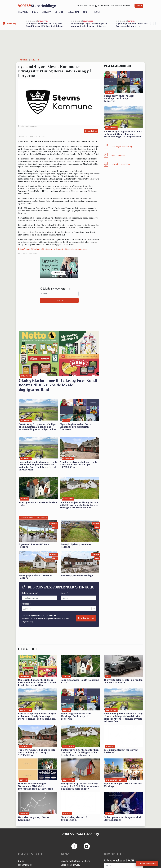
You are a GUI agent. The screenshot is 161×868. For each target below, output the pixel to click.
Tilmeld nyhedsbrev (147, 864)
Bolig (35, 12)
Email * (64, 593)
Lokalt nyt (73, 12)
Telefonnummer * (30, 593)
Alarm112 (23, 12)
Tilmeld (139, 6)
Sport (86, 12)
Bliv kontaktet (86, 618)
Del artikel (91, 131)
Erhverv (46, 12)
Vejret (97, 12)
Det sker (59, 12)
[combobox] (24, 609)
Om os (21, 861)
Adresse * (26, 604)
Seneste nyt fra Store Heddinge (75, 861)
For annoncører (25, 865)
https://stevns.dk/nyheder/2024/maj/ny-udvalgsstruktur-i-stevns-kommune (52, 249)
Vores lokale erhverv (70, 865)
